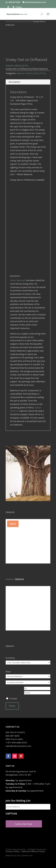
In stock (13, 699)
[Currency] (28, 663)
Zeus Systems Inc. (25, 855)
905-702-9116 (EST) (15, 732)
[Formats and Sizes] (28, 682)
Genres (16, 21)
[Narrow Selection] (28, 676)
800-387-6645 (13, 736)
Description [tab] (15, 82)
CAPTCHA (11, 814)
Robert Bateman (18, 280)
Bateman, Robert (25, 73)
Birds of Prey (26, 21)
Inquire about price (17, 65)
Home (8, 21)
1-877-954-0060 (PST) (16, 742)
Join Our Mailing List (18, 801)
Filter (12, 706)
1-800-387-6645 (14, 2)
